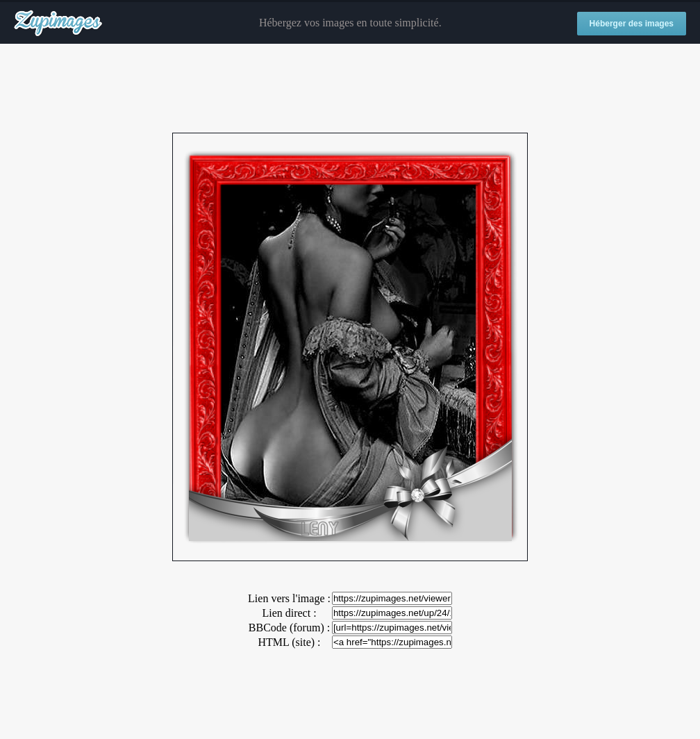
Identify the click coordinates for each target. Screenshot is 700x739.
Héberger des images (632, 24)
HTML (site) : (289, 642)
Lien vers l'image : (289, 598)
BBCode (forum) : (289, 628)
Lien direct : (289, 613)
